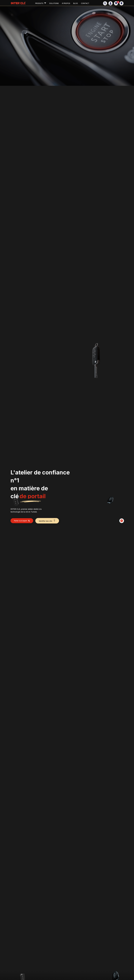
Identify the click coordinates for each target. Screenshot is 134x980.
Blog (76, 3)
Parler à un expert (22, 67)
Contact (85, 3)
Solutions (54, 3)
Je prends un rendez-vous (101, 810)
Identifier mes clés (47, 67)
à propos (66, 3)
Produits (39, 3)
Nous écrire (79, 659)
